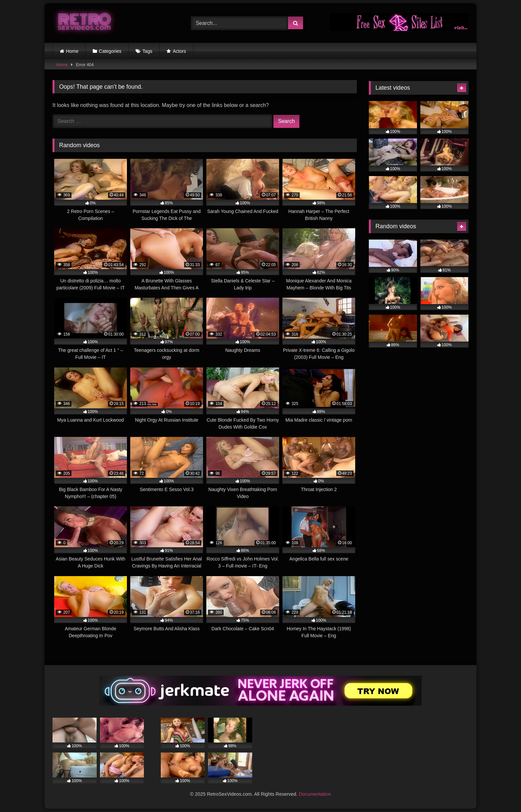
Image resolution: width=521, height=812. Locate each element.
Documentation (315, 794)
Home (72, 51)
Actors (179, 51)
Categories (110, 51)
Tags (148, 51)
